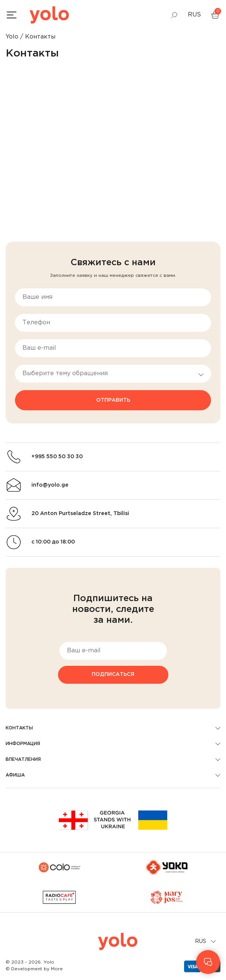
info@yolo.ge (50, 485)
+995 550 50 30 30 (57, 457)
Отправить (113, 400)
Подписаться (113, 674)
